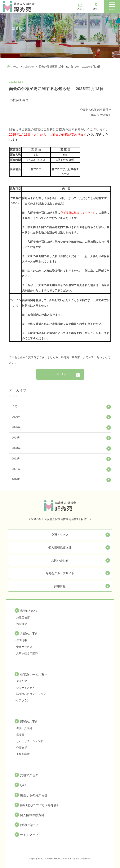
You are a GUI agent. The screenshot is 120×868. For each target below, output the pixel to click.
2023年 (16, 448)
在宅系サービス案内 (34, 675)
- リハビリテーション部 (29, 741)
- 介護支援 (21, 748)
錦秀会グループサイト (60, 573)
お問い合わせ (60, 560)
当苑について (29, 611)
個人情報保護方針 (60, 547)
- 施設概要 (21, 624)
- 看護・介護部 (23, 728)
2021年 (16, 469)
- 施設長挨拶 (22, 618)
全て (15, 406)
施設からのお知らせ (34, 795)
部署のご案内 (29, 722)
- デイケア (21, 681)
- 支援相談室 (22, 754)
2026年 (16, 417)
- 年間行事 (21, 640)
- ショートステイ (25, 688)
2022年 (16, 459)
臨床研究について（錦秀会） (40, 805)
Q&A (23, 785)
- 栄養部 (19, 735)
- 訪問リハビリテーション (30, 694)
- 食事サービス (23, 647)
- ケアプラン (22, 700)
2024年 (16, 438)
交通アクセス (60, 535)
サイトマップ (29, 835)
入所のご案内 (29, 634)
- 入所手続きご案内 (26, 653)
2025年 (16, 427)
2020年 (16, 479)
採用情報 (60, 586)
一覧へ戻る (60, 374)
